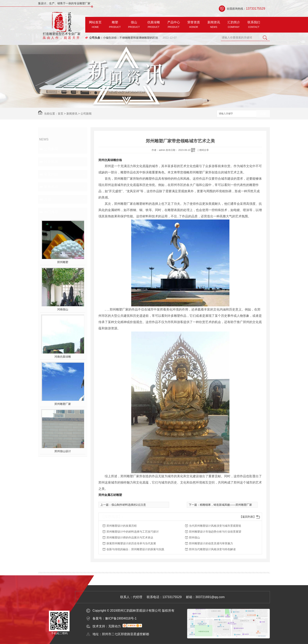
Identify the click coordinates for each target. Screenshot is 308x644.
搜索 (263, 114)
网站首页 (95, 25)
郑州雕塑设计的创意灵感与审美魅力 (211, 543)
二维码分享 (203, 150)
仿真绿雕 (154, 25)
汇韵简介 (234, 25)
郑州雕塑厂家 (63, 404)
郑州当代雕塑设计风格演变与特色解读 (212, 549)
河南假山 (63, 309)
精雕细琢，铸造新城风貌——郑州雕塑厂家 (226, 505)
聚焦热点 (51, 187)
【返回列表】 (248, 517)
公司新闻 (86, 114)
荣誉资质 (194, 25)
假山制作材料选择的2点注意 (129, 505)
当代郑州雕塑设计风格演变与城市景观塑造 (215, 526)
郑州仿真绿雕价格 (110, 160)
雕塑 (115, 25)
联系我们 (254, 25)
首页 (60, 114)
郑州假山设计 (63, 451)
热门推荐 (51, 212)
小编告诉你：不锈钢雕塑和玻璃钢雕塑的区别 (130, 38)
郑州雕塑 (63, 262)
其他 (48, 199)
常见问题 (51, 174)
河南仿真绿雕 (63, 357)
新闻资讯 (214, 25)
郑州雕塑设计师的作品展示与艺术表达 (130, 537)
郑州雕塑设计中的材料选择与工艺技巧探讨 (133, 532)
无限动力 (115, 626)
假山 (134, 25)
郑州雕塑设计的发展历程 (122, 526)
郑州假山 (194, 537)
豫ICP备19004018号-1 (121, 618)
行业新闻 (51, 162)
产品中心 (174, 25)
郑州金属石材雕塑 (110, 495)
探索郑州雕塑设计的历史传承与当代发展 (131, 543)
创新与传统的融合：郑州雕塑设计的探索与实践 (135, 549)
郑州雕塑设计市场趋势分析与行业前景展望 (215, 532)
